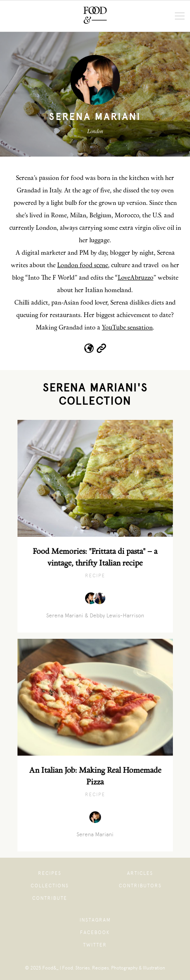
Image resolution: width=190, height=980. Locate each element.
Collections (50, 886)
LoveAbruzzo (136, 278)
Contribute (50, 898)
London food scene (83, 266)
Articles (140, 873)
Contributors (140, 886)
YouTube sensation (127, 328)
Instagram (95, 920)
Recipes (50, 873)
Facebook (95, 932)
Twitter (95, 945)
